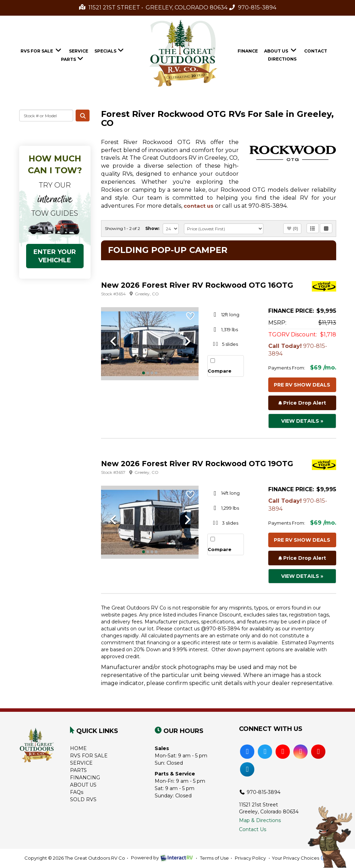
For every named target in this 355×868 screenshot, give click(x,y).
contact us (199, 206)
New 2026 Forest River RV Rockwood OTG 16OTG (197, 285)
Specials (110, 50)
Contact (316, 51)
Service (79, 51)
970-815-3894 (253, 7)
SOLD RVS (83, 799)
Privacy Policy (250, 858)
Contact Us (253, 829)
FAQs (77, 792)
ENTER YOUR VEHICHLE (55, 256)
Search (83, 116)
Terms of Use (214, 858)
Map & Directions (260, 820)
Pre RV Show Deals (302, 385)
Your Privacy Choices (301, 858)
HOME (78, 748)
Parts (73, 58)
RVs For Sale (42, 50)
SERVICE (81, 763)
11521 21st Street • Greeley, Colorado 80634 (153, 7)
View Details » (302, 421)
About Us (281, 50)
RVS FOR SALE (89, 756)
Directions (282, 59)
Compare (219, 371)
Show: (152, 228)
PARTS (78, 770)
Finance (248, 51)
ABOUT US (83, 785)
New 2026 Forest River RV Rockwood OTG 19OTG (197, 464)
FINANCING (85, 778)
